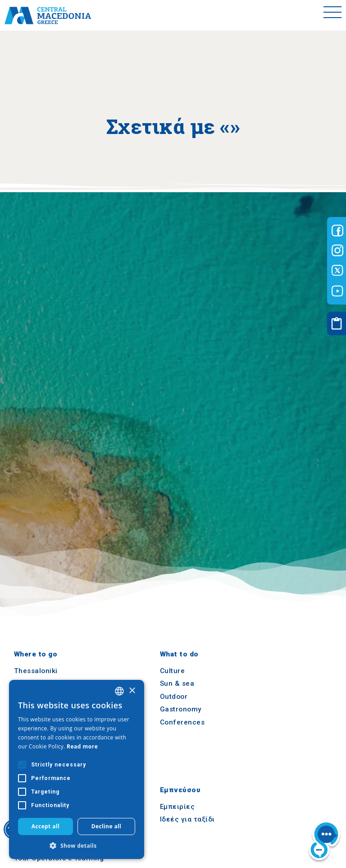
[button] (77, 845)
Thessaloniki (36, 671)
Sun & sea (177, 683)
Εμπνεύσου (180, 790)
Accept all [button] (46, 826)
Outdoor (174, 697)
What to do (179, 654)
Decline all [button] (107, 826)
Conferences (182, 722)
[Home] (48, 15)
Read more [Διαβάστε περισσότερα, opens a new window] (82, 746)
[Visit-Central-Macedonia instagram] (337, 250)
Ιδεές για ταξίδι (187, 819)
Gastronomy (181, 710)
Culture (173, 671)
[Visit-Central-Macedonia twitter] (337, 271)
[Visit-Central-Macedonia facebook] (337, 231)
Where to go (36, 654)
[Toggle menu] (332, 15)
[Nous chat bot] (324, 842)
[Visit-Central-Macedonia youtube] (337, 291)
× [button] (132, 691)
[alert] (77, 769)
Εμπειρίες (178, 807)
